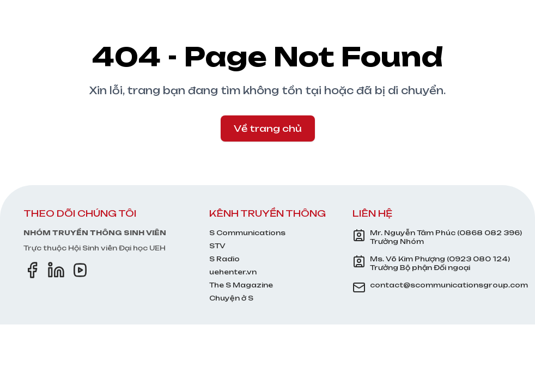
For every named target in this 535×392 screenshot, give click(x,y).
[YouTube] (80, 270)
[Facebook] (32, 270)
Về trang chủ (268, 128)
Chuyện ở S (231, 298)
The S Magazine (241, 285)
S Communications (247, 233)
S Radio (224, 259)
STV (217, 246)
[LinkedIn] (56, 270)
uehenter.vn (233, 272)
